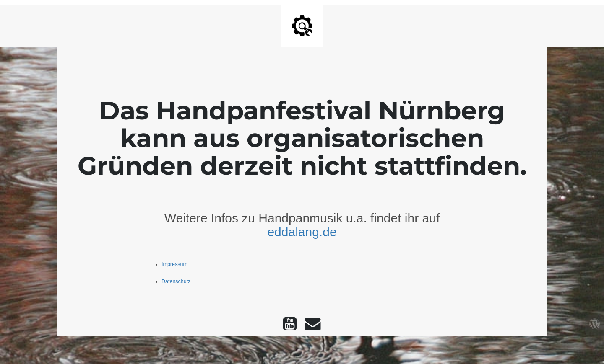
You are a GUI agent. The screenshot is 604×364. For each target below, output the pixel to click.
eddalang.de (302, 232)
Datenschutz (176, 281)
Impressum (174, 264)
